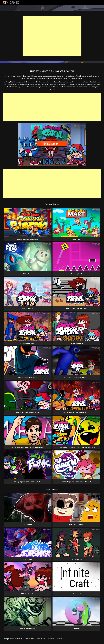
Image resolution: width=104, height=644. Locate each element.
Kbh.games (19, 639)
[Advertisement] (52, 36)
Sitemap (59, 639)
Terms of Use (40, 639)
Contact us (51, 639)
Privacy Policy (29, 639)
